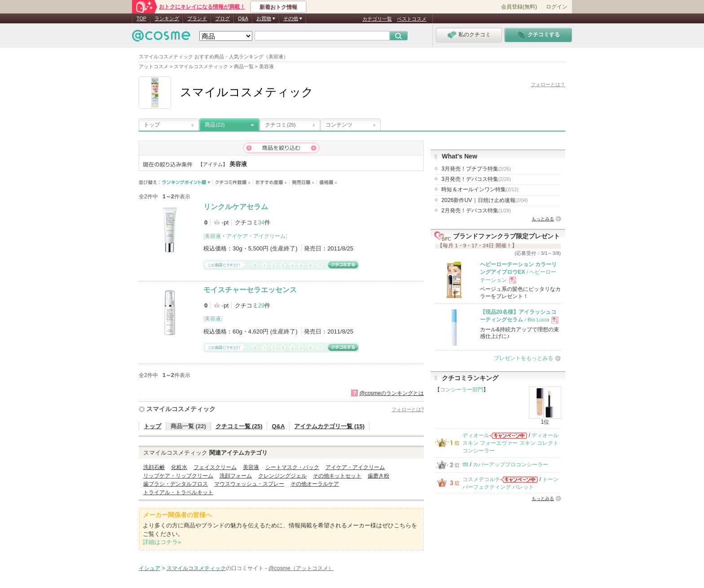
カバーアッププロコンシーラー (510, 465)
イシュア (150, 568)
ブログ (222, 18)
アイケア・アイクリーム (256, 236)
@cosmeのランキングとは (392, 393)
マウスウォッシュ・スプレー (249, 484)
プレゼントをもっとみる (524, 358)
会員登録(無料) (519, 7)
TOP (141, 18)
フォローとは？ (548, 84)
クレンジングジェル (282, 476)
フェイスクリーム (215, 467)
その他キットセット (337, 476)
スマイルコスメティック (181, 409)
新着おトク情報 (278, 7)
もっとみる (543, 219)
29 (261, 305)
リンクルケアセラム (236, 207)
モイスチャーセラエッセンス (250, 290)
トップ (152, 125)
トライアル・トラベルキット (178, 492)
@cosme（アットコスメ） (301, 568)
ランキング (167, 18)
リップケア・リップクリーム (178, 476)
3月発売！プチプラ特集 (476, 169)
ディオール (476, 435)
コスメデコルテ (481, 479)
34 (261, 222)
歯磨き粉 (378, 476)
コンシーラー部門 (462, 390)
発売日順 (303, 182)
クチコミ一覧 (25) (239, 426)
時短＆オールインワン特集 (480, 189)
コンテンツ (339, 125)
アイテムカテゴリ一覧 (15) (329, 426)
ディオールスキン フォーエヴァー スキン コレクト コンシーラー (510, 443)
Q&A (243, 18)
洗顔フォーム (236, 476)
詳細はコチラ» (162, 542)
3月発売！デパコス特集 (476, 179)
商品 (215, 125)
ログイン (557, 7)
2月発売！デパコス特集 (476, 211)
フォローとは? (408, 409)
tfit (465, 465)
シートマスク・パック (292, 467)
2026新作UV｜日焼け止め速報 (485, 200)
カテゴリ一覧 (377, 19)
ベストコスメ (412, 19)
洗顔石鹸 (154, 467)
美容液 (213, 236)
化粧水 (179, 467)
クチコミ (280, 125)
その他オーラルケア (315, 484)
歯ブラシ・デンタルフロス (176, 484)
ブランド (197, 18)
